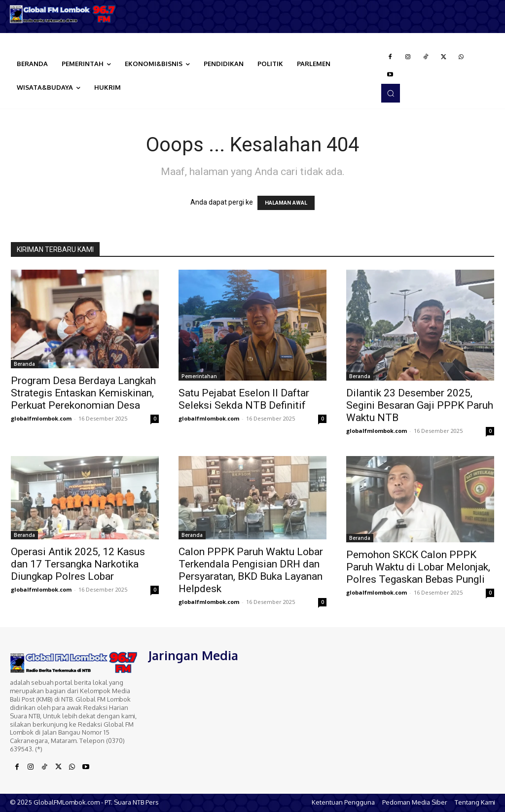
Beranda (24, 364)
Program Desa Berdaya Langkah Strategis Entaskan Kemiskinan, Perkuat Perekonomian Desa (83, 393)
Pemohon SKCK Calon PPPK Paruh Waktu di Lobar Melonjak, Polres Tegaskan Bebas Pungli (418, 567)
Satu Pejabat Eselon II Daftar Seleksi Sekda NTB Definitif (244, 399)
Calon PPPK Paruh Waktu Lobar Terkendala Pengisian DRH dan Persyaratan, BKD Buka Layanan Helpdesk (251, 570)
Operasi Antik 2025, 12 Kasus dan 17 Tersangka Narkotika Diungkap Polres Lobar (78, 564)
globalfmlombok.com (41, 418)
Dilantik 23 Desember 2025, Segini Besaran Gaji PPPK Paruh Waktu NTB (420, 405)
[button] (391, 93)
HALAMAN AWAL (286, 203)
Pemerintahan (199, 376)
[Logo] (63, 14)
